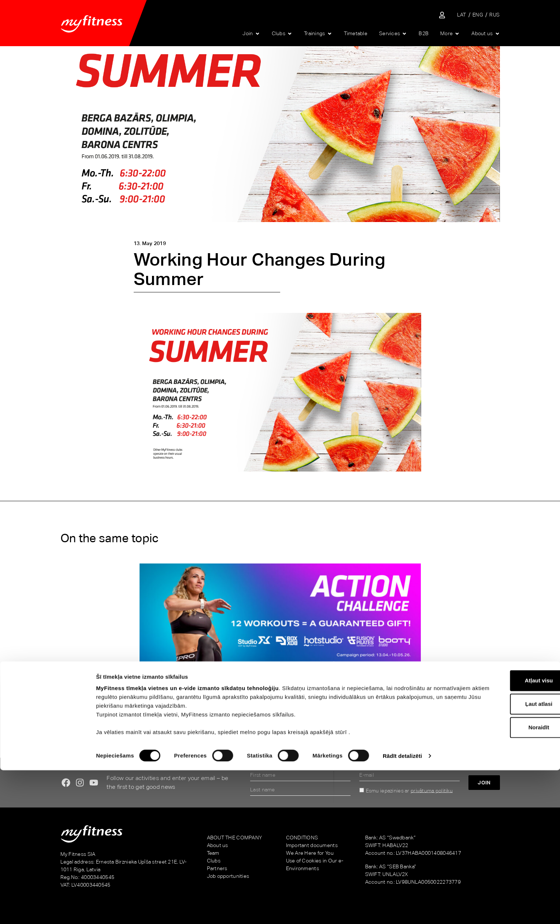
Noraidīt (499, 881)
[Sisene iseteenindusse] (442, 15)
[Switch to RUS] (494, 15)
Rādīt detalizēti (402, 910)
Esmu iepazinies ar (409, 790)
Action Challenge (95, 696)
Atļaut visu (499, 834)
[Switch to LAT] (462, 15)
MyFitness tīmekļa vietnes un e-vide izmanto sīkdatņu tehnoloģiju (187, 842)
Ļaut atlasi (499, 858)
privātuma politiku (432, 790)
